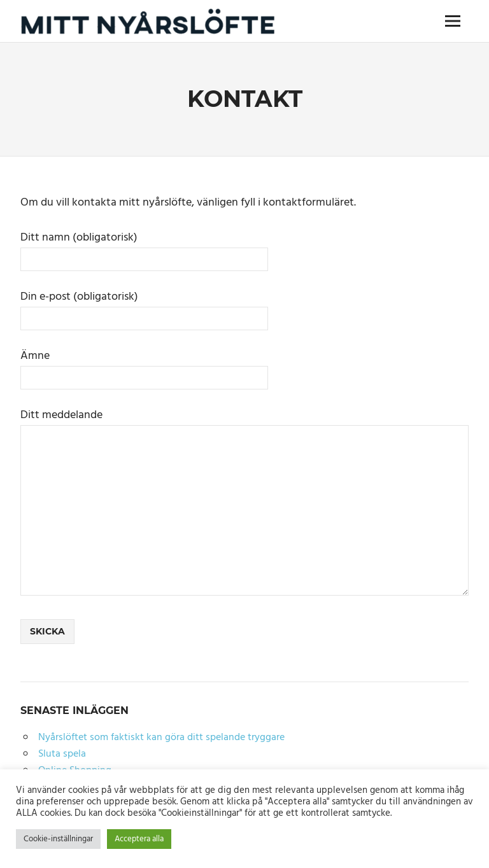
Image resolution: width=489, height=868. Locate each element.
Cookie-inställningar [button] (58, 839)
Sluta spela (62, 754)
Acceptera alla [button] (139, 839)
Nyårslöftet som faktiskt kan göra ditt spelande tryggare (161, 738)
